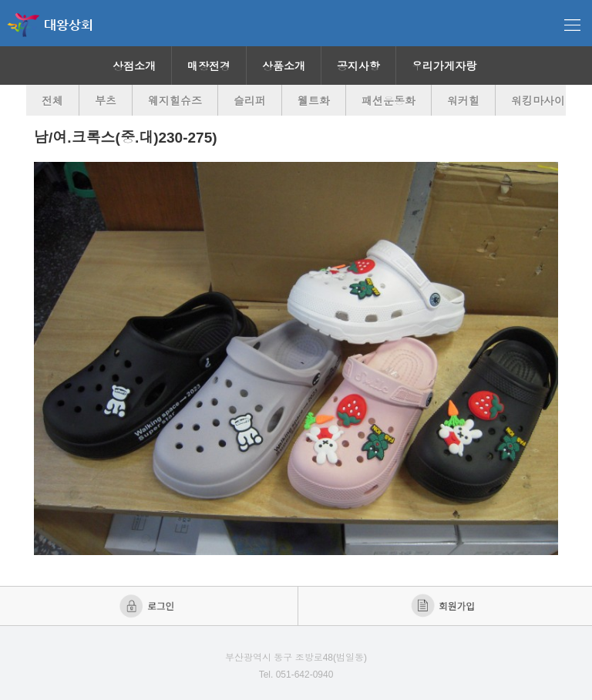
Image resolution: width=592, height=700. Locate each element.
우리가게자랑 (444, 66)
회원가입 (444, 606)
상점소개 (134, 66)
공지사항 (358, 66)
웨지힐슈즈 (175, 101)
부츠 (106, 101)
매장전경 (209, 66)
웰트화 (314, 101)
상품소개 (284, 66)
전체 (52, 101)
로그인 (148, 606)
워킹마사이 (538, 101)
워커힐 (463, 101)
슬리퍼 (250, 101)
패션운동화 (388, 101)
